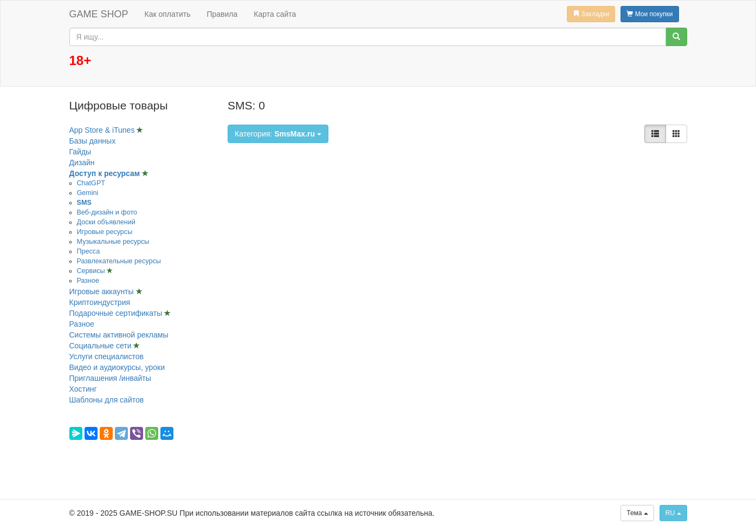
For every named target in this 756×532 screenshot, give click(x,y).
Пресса (89, 251)
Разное (88, 281)
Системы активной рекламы (119, 335)
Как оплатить (168, 14)
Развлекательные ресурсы (119, 261)
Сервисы (92, 271)
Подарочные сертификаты (117, 313)
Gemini (88, 193)
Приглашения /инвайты (110, 378)
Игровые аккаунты (103, 291)
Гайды (80, 152)
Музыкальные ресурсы (113, 242)
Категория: (278, 134)
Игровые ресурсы (105, 232)
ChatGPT (91, 183)
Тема (637, 513)
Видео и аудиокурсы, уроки (117, 367)
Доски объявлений (106, 222)
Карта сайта (275, 14)
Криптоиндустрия (100, 302)
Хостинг (83, 389)
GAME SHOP (99, 14)
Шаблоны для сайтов (107, 400)
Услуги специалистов (106, 356)
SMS (84, 203)
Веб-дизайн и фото (107, 212)
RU (673, 513)
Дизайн (82, 163)
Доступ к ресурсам (106, 173)
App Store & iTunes (103, 130)
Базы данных (93, 141)
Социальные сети (102, 346)
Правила (222, 14)
